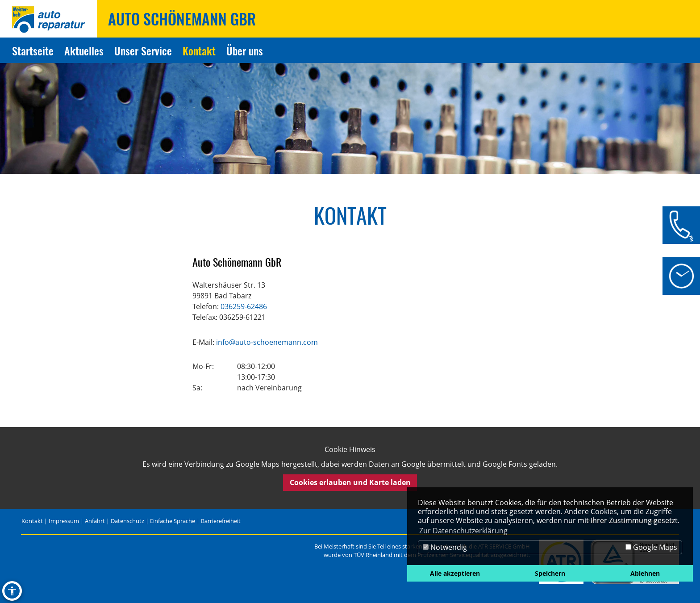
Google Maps (651, 547)
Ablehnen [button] (645, 573)
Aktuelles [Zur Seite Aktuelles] (84, 50)
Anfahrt (95, 521)
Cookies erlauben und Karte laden (350, 482)
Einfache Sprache (173, 521)
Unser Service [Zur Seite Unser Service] (143, 50)
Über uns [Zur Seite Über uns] (245, 50)
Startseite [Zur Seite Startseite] (33, 50)
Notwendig (445, 547)
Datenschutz (127, 521)
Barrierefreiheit (221, 521)
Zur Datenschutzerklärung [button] (463, 531)
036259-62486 (244, 306)
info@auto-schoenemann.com (267, 342)
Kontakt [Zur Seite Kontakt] (199, 50)
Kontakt (32, 521)
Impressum (64, 521)
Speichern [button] (550, 573)
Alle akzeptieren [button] (455, 573)
